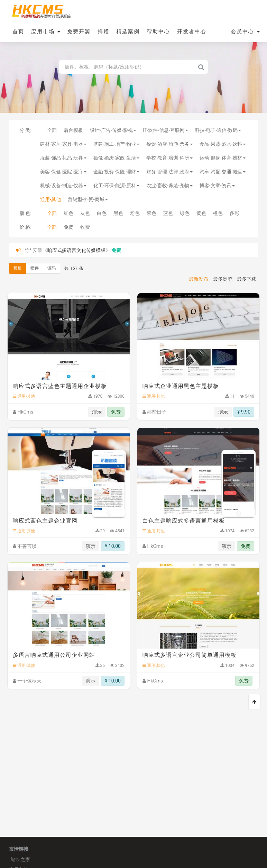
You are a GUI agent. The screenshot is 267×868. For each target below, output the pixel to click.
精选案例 (128, 31)
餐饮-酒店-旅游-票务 (169, 144)
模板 (18, 268)
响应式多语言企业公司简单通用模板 (190, 655)
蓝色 (168, 213)
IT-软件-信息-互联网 (166, 130)
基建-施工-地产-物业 (117, 144)
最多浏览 (223, 279)
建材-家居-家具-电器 (63, 144)
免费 (68, 227)
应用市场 (46, 31)
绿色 (185, 213)
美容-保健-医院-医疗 (63, 172)
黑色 (118, 213)
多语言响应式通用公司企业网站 (54, 655)
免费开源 (79, 31)
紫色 (151, 213)
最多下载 (247, 279)
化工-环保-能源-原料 (117, 186)
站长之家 (20, 859)
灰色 (85, 213)
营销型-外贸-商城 (88, 199)
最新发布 (199, 279)
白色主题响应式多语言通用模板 (184, 521)
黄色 (201, 213)
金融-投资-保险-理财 (117, 172)
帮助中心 (158, 31)
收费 (85, 227)
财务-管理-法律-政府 (169, 172)
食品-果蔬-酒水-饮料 (223, 144)
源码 (52, 268)
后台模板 (73, 130)
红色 (68, 213)
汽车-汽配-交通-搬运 (223, 172)
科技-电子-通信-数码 (218, 130)
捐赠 (103, 31)
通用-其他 (50, 199)
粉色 (135, 213)
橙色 (218, 213)
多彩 (234, 213)
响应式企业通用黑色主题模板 (181, 386)
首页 (18, 31)
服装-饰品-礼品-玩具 (63, 158)
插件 (35, 268)
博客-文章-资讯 (217, 186)
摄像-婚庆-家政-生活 (117, 158)
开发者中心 (192, 31)
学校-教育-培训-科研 (169, 158)
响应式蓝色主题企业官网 (45, 521)
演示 (97, 412)
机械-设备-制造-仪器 (63, 186)
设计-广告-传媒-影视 (113, 130)
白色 (102, 213)
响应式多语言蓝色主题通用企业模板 (60, 386)
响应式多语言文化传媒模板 (76, 250)
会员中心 (245, 31)
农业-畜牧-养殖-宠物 (169, 186)
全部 (52, 130)
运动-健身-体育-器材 (223, 158)
